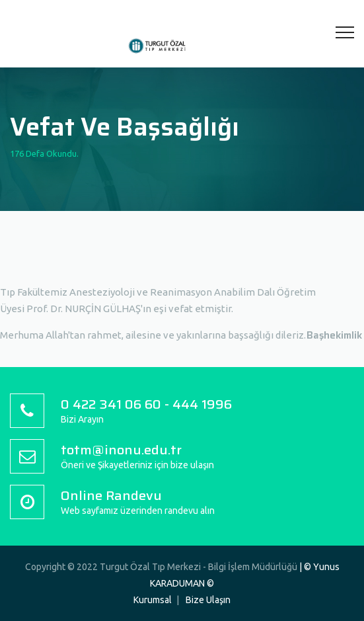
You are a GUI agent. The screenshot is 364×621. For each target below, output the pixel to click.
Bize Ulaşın (208, 600)
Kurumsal (153, 600)
